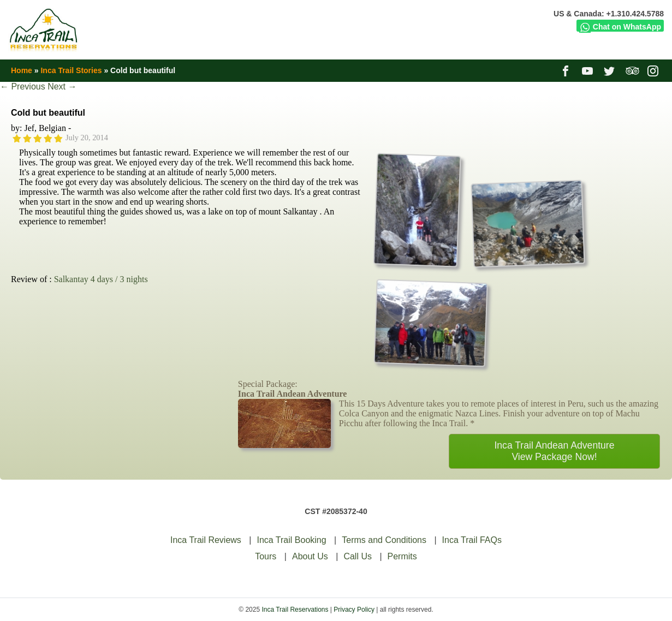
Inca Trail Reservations (295, 610)
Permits (402, 556)
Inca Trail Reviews (206, 540)
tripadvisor (632, 70)
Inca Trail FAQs (472, 540)
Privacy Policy (354, 610)
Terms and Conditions (384, 540)
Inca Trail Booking (291, 540)
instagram (654, 70)
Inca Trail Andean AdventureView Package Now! (554, 451)
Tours (266, 556)
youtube (589, 70)
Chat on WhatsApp (620, 27)
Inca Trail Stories (71, 70)
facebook (567, 70)
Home (22, 70)
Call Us (358, 556)
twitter (611, 70)
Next (62, 86)
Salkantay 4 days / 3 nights (101, 279)
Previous (23, 86)
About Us (310, 556)
